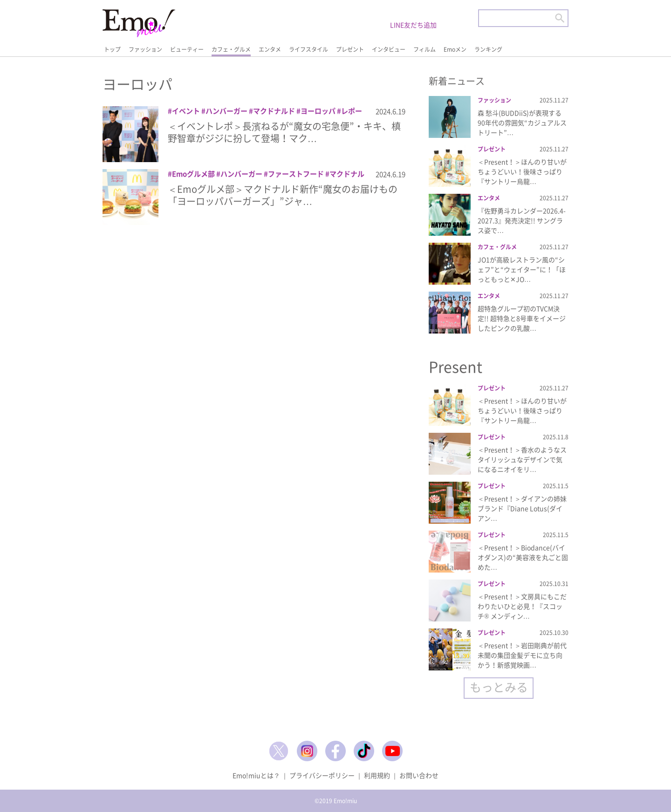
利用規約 (377, 775)
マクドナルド (274, 111)
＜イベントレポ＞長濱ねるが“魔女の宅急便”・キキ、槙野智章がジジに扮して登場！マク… (284, 132)
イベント (186, 111)
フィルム (425, 49)
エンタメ (270, 49)
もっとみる (499, 687)
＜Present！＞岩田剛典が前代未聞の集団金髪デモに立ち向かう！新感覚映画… (522, 655)
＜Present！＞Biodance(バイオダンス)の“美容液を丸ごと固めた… (523, 557)
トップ (112, 49)
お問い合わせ (419, 775)
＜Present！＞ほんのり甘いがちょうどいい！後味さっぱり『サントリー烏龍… (522, 171)
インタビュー (389, 49)
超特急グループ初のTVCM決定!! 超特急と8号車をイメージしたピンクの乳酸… (522, 318)
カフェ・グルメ (231, 49)
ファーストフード (296, 174)
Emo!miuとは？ (256, 775)
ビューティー (187, 49)
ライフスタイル (308, 49)
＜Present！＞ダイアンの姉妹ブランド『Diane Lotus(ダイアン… (522, 508)
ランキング (488, 49)
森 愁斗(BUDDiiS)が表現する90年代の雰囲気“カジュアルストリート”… (522, 123)
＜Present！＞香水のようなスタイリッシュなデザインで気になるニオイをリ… (522, 459)
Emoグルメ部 (193, 174)
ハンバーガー (226, 111)
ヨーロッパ (318, 111)
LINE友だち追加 (413, 25)
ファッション (145, 49)
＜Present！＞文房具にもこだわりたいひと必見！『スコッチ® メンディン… (522, 606)
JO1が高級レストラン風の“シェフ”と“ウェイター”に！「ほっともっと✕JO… (522, 269)
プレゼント (350, 49)
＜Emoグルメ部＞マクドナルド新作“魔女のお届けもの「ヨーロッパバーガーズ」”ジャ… (283, 195)
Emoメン (455, 49)
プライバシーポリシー (322, 775)
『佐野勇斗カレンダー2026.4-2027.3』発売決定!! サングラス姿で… (522, 220)
